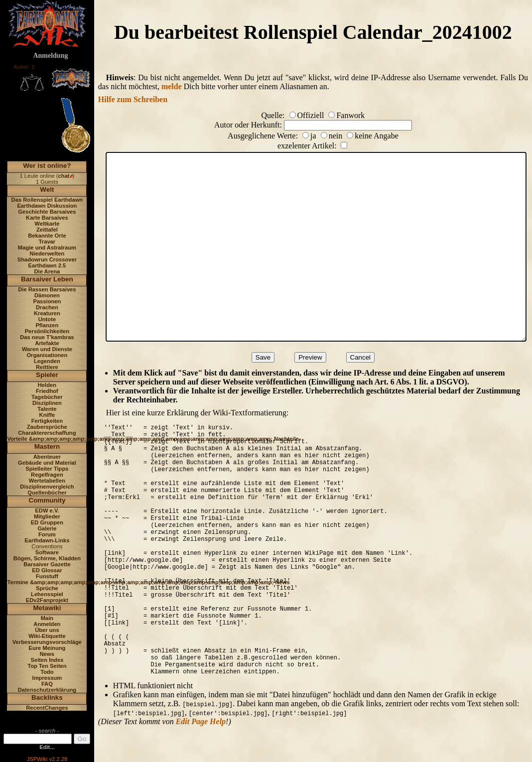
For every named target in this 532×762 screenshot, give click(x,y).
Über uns (47, 630)
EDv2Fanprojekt (47, 600)
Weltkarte (47, 224)
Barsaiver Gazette (47, 564)
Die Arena (47, 271)
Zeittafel (47, 230)
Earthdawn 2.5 (47, 265)
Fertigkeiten (47, 421)
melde (172, 86)
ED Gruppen (47, 522)
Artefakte (47, 343)
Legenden (47, 361)
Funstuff (47, 576)
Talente (47, 409)
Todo (47, 672)
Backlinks (47, 698)
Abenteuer (47, 457)
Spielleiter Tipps (47, 469)
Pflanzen (47, 325)
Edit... (47, 747)
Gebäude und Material (47, 463)
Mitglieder (47, 516)
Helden (47, 385)
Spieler (47, 375)
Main (47, 618)
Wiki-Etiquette (47, 636)
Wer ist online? (47, 166)
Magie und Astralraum (47, 248)
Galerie (47, 528)
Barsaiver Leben (47, 279)
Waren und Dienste (47, 349)
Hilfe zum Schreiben (133, 99)
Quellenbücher (47, 493)
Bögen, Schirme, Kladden (47, 558)
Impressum (47, 678)
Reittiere (47, 367)
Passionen (47, 301)
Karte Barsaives (47, 218)
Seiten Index (47, 660)
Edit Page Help (201, 721)
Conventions (47, 546)
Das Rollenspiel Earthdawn (47, 200)
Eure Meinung (47, 648)
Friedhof (47, 391)
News (47, 654)
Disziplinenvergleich (47, 487)
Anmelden (47, 624)
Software (47, 552)
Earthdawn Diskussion (47, 206)
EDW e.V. (47, 510)
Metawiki (47, 608)
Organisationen (47, 355)
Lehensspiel (47, 594)
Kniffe (47, 415)
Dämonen (47, 295)
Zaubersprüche (47, 427)
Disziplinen (47, 403)
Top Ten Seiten (47, 666)
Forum (47, 534)
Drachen (47, 307)
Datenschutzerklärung (47, 690)
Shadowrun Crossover (47, 259)
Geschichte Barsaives (47, 212)
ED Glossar (47, 570)
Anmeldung (50, 56)
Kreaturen (47, 313)
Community (47, 500)
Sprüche (47, 588)
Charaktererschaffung (47, 433)
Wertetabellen (47, 481)
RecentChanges (47, 708)
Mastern (47, 446)
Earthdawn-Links (47, 540)
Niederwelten (47, 254)
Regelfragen (47, 475)
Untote (47, 319)
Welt (47, 190)
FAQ (47, 684)
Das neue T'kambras (47, 337)
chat (64, 176)
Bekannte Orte (47, 236)
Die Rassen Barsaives (47, 289)
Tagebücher (47, 397)
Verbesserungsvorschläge (47, 642)
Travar (47, 242)
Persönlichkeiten (47, 331)
